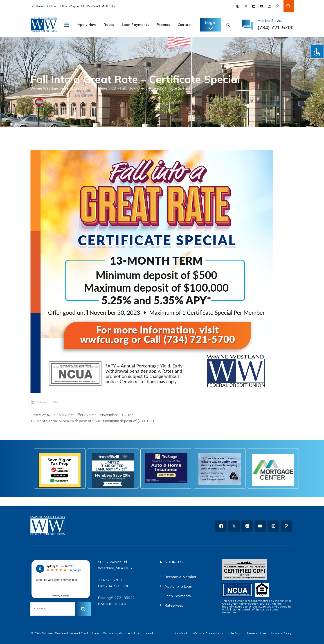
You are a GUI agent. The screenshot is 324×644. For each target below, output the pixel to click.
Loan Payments (136, 25)
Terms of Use (256, 633)
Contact (185, 25)
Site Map (235, 633)
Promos (163, 25)
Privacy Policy (281, 633)
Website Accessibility (208, 633)
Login (211, 25)
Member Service (270, 21)
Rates (109, 25)
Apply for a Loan (178, 586)
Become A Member (180, 577)
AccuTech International (136, 633)
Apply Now (87, 25)
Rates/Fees (174, 605)
